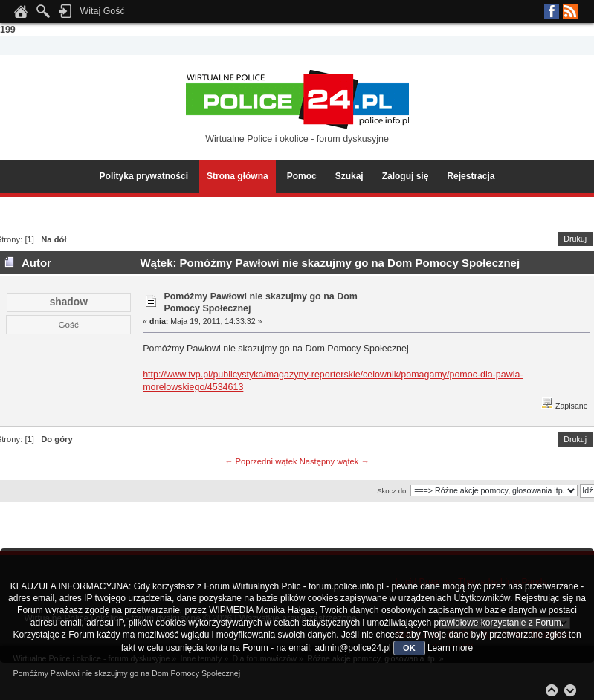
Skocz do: (393, 491)
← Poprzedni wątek (261, 461)
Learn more (450, 648)
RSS (570, 11)
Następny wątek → (335, 461)
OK (409, 648)
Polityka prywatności (144, 176)
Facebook (552, 11)
